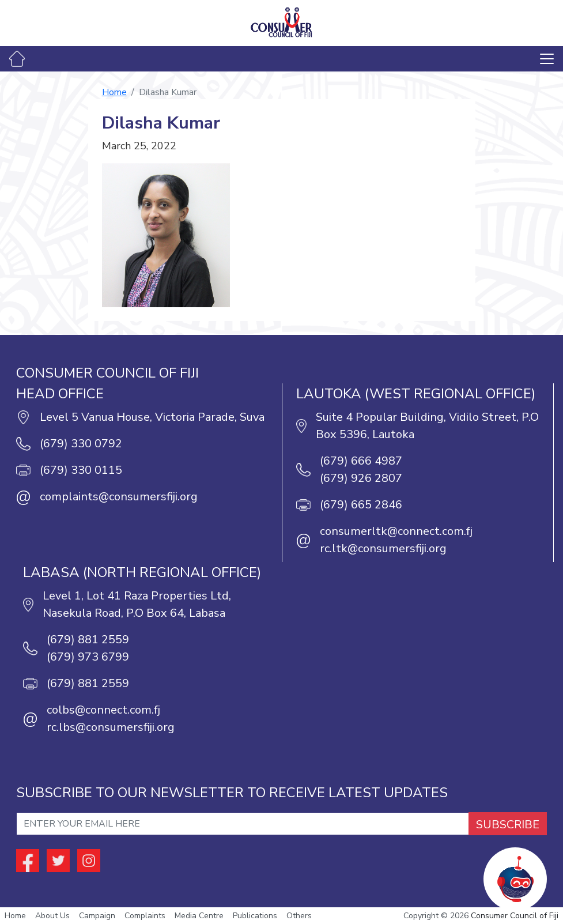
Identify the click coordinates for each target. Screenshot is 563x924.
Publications (255, 916)
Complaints (145, 916)
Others (299, 916)
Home (114, 92)
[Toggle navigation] (547, 59)
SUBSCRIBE (508, 825)
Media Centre (199, 916)
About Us (52, 916)
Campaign (97, 916)
